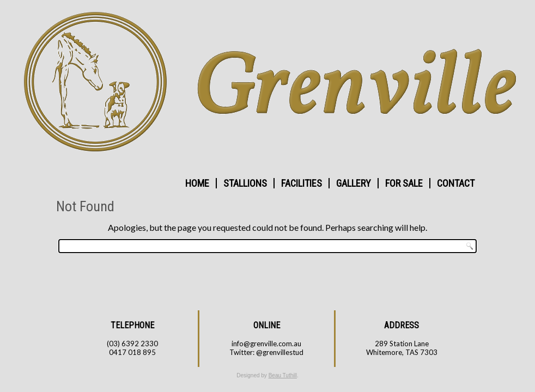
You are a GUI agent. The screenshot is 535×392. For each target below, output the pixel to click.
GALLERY (354, 183)
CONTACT (456, 183)
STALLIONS (245, 183)
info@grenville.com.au (266, 344)
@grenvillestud (280, 352)
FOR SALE (404, 183)
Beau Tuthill (283, 375)
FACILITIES (302, 183)
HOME (197, 183)
